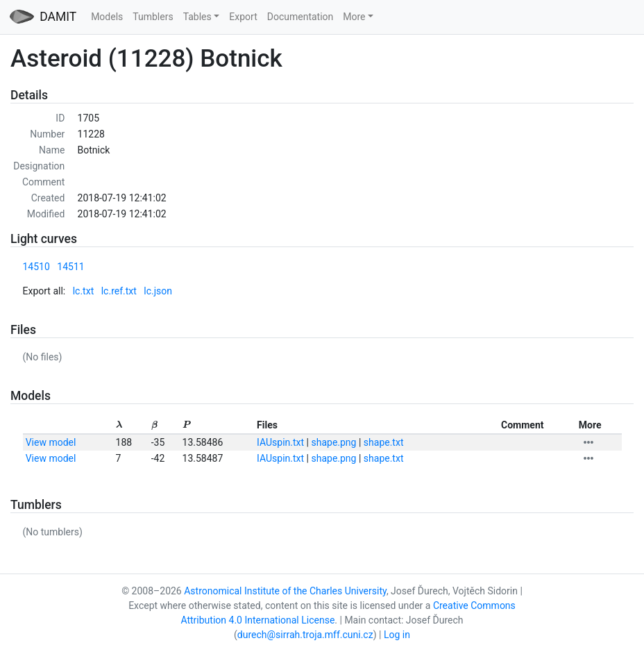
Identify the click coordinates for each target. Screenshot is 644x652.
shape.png (333, 442)
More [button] (354, 17)
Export (243, 17)
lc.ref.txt (119, 291)
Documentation (300, 17)
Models (107, 17)
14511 (70, 267)
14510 (36, 267)
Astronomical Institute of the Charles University (285, 591)
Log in (397, 635)
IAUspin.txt (280, 442)
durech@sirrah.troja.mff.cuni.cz (305, 635)
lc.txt (84, 291)
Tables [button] (197, 17)
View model (51, 442)
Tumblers (153, 17)
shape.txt (384, 442)
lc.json (158, 291)
